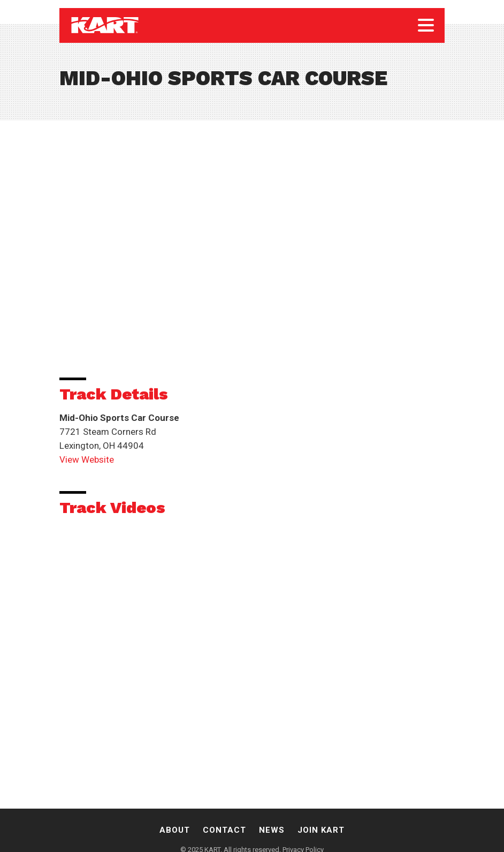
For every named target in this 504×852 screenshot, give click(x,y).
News (272, 830)
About (175, 830)
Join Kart (321, 830)
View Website (87, 459)
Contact (224, 830)
